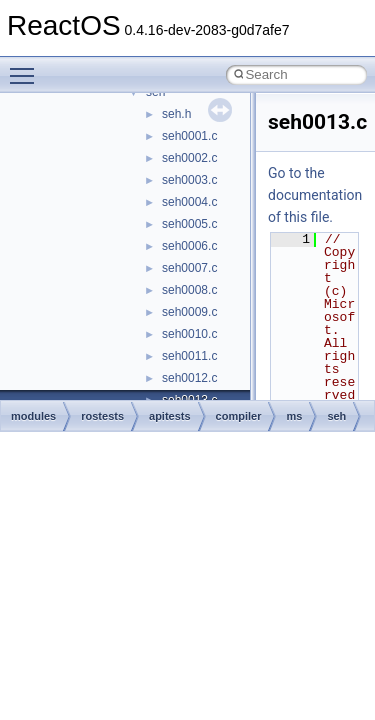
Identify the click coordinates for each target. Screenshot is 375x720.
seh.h (176, 114)
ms (294, 416)
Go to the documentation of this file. (315, 195)
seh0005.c (189, 224)
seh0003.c (189, 180)
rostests (102, 416)
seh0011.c (189, 356)
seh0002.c (189, 158)
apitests (170, 416)
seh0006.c (189, 246)
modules (33, 416)
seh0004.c (189, 202)
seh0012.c (189, 378)
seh (336, 416)
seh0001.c (189, 136)
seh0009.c (189, 312)
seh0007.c (189, 268)
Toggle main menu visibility (27, 67)
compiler (239, 416)
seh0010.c (189, 334)
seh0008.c (189, 290)
